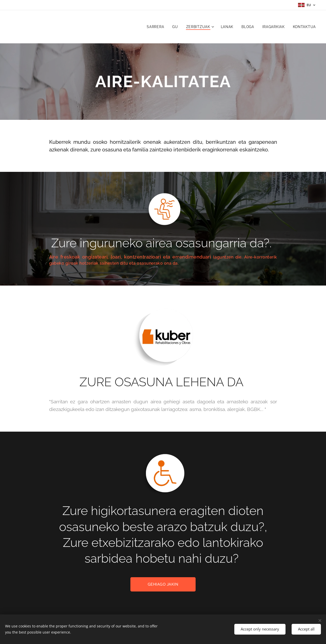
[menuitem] (157, 27)
